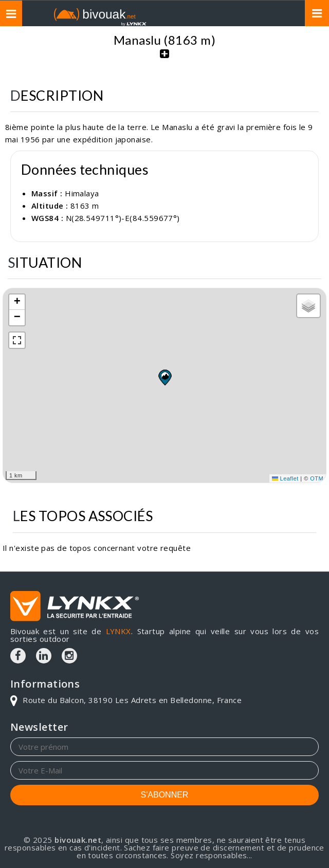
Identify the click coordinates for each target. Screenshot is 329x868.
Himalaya (82, 193)
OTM (317, 478)
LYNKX (118, 631)
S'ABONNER (165, 795)
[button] (164, 377)
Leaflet (285, 478)
